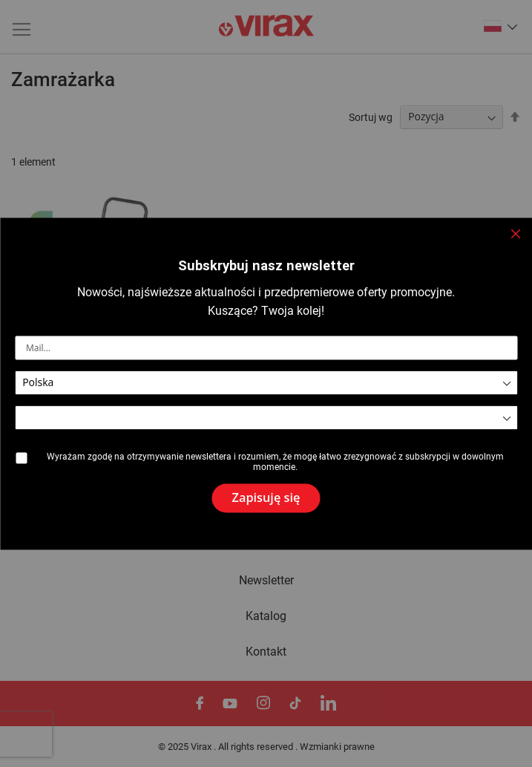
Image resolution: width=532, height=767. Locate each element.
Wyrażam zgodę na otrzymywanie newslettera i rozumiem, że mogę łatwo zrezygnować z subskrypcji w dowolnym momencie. (275, 463)
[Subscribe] (266, 498)
